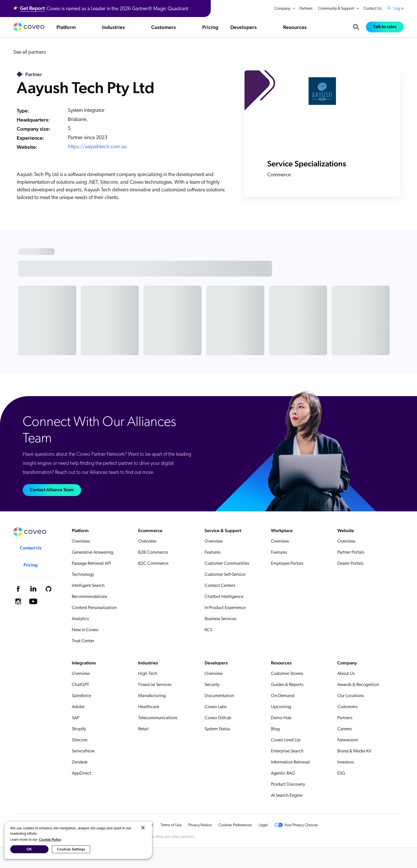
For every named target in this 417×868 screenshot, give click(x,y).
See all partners (30, 52)
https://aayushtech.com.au (97, 147)
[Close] (143, 828)
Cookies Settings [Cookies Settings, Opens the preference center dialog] (71, 849)
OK (29, 849)
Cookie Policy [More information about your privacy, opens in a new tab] (50, 839)
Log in (399, 9)
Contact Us (372, 9)
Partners (306, 9)
